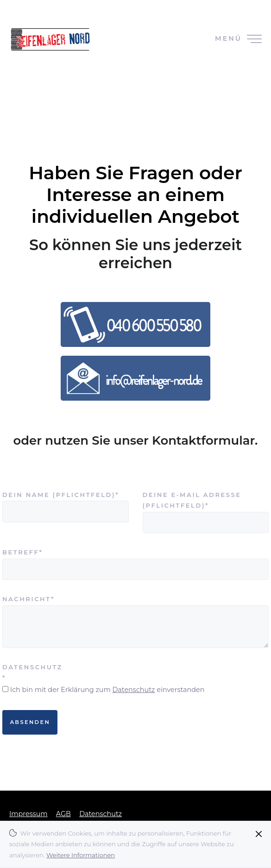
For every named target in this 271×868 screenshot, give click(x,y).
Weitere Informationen (81, 855)
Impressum (28, 814)
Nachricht (30, 598)
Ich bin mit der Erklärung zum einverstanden (107, 690)
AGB (63, 814)
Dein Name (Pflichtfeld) (61, 494)
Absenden (30, 722)
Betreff (30, 551)
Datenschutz (133, 690)
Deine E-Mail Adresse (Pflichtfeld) (192, 499)
